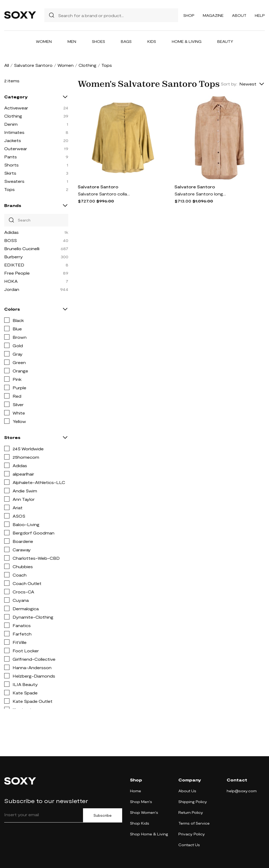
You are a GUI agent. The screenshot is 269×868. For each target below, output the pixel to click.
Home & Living (187, 41)
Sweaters (14, 181)
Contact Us (189, 845)
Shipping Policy (193, 802)
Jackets (13, 140)
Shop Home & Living (149, 834)
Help (260, 15)
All (7, 65)
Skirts (10, 173)
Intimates (14, 132)
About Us (187, 791)
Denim (11, 124)
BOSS (11, 240)
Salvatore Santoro (33, 65)
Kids (152, 41)
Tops (9, 189)
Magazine (213, 15)
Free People (17, 273)
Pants (11, 157)
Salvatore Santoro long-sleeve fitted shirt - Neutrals (201, 194)
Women (44, 41)
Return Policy (191, 812)
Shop (189, 15)
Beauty (225, 41)
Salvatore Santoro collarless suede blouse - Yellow (104, 194)
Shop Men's (141, 802)
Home (136, 791)
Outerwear (16, 148)
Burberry (14, 257)
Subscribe (103, 815)
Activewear (16, 108)
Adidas (11, 232)
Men (72, 41)
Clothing (87, 65)
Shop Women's (144, 812)
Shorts (11, 165)
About (239, 15)
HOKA (11, 281)
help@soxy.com (242, 791)
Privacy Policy (192, 834)
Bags (126, 41)
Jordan (12, 289)
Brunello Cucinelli (22, 248)
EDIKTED (14, 265)
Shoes (99, 41)
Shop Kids (140, 823)
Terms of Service (194, 823)
